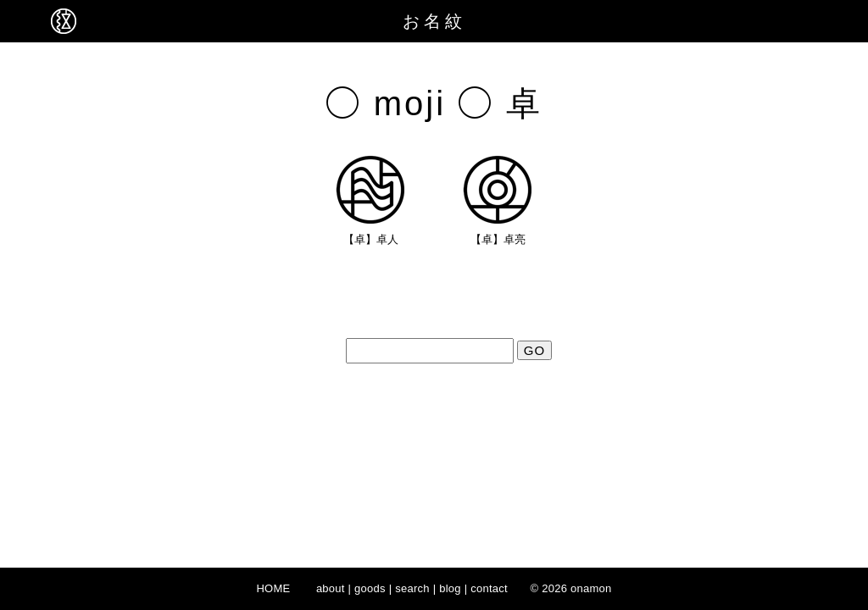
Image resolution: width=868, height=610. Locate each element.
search (412, 588)
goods (370, 588)
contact (489, 588)
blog (450, 588)
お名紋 (434, 21)
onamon (591, 588)
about (331, 588)
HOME (273, 588)
